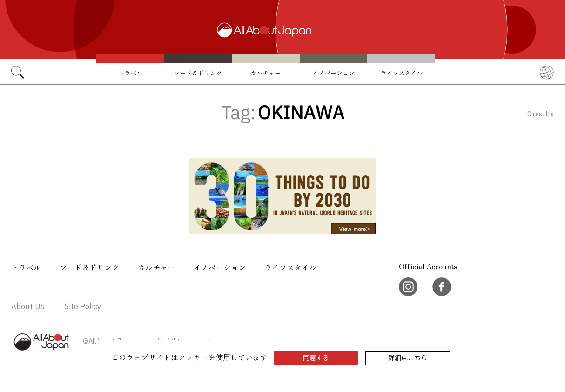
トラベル (130, 73)
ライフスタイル (401, 73)
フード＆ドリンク (198, 73)
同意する (316, 358)
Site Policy (83, 307)
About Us (28, 307)
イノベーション (333, 73)
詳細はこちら (408, 358)
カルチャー (266, 73)
